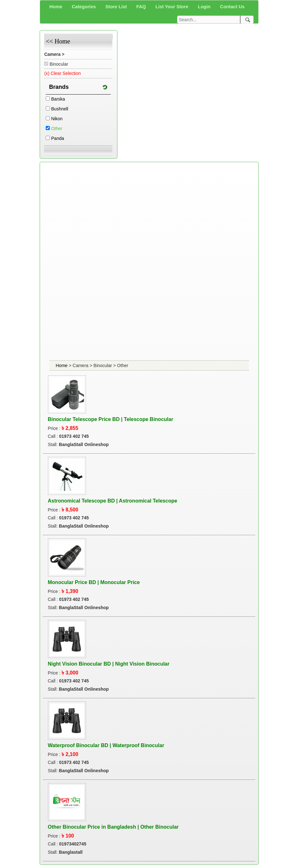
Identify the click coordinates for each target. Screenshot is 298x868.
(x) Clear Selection (62, 73)
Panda (57, 138)
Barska (58, 99)
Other (57, 128)
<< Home (58, 41)
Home (62, 365)
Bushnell (60, 109)
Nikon (57, 119)
